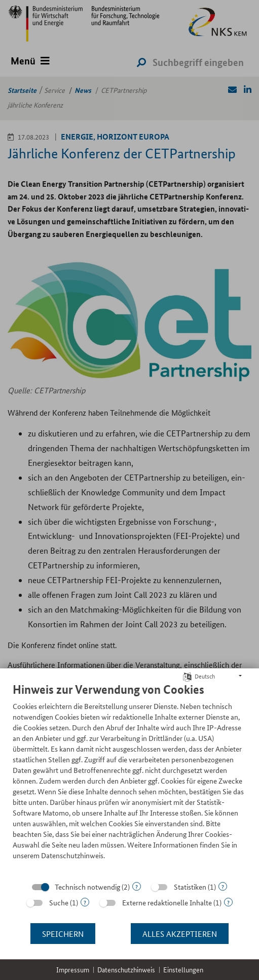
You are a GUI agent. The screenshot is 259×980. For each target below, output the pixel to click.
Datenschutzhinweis (126, 970)
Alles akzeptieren (180, 934)
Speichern (63, 934)
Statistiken (190, 887)
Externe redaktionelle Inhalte (167, 902)
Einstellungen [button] (183, 970)
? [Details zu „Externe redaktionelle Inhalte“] (228, 902)
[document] (129, 779)
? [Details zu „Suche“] (85, 902)
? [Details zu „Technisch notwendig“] (137, 886)
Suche (59, 902)
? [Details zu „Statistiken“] (223, 886)
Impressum (73, 970)
